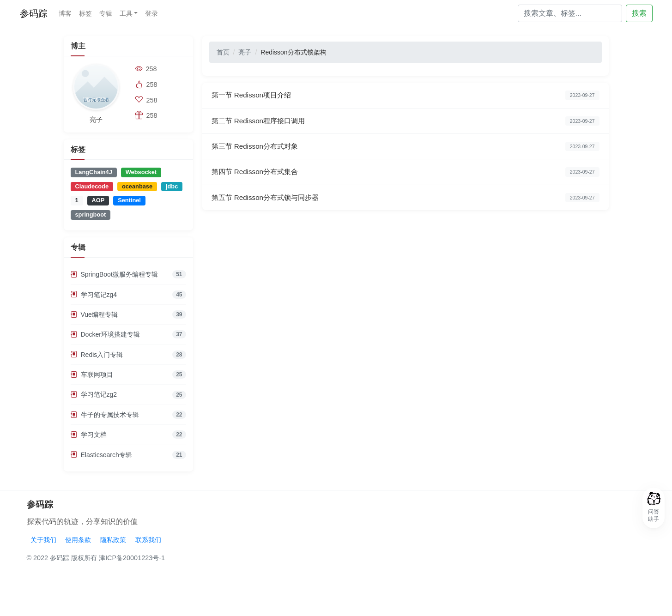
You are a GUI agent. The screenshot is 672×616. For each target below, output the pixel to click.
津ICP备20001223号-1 (132, 558)
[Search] (570, 13)
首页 (223, 52)
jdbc (172, 186)
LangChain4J (94, 172)
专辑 (106, 13)
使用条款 (78, 540)
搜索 (639, 13)
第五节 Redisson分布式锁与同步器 (265, 197)
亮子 (245, 52)
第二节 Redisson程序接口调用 (258, 121)
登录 (151, 13)
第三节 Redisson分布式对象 (255, 146)
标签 (85, 13)
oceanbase (137, 186)
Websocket (141, 172)
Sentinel (129, 200)
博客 (65, 13)
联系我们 (148, 540)
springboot (91, 214)
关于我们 (43, 540)
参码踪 (34, 13)
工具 (126, 13)
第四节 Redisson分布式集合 (255, 172)
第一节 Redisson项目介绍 (251, 95)
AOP (98, 200)
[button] (654, 508)
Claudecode (92, 186)
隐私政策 (113, 540)
